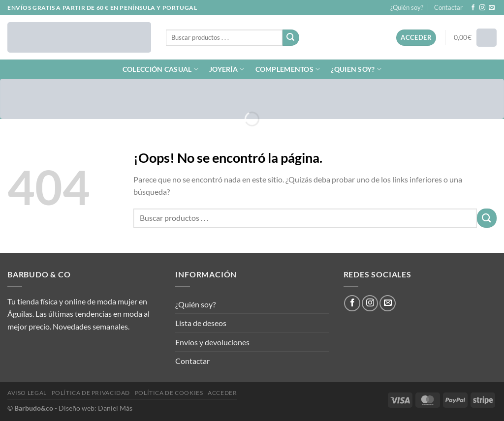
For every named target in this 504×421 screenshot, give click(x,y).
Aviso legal (27, 393)
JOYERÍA (227, 69)
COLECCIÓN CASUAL (160, 69)
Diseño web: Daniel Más (95, 408)
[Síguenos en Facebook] (473, 8)
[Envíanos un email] (492, 8)
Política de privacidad (91, 393)
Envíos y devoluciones (212, 342)
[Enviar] (291, 38)
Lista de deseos (201, 323)
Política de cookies (169, 393)
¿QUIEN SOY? (356, 69)
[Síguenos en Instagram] (482, 8)
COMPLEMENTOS (288, 69)
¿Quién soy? (407, 7)
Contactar (448, 7)
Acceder (222, 393)
